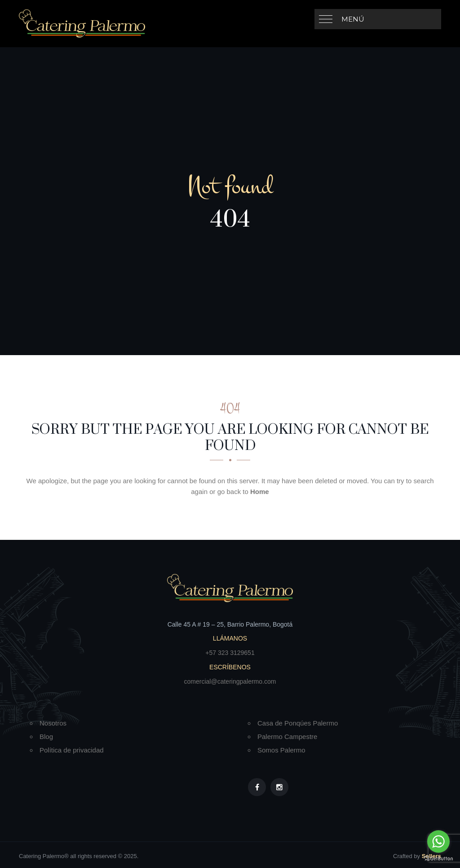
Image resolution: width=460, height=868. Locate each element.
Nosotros (53, 723)
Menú (353, 19)
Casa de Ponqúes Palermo (298, 723)
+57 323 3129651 (230, 653)
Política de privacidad (72, 750)
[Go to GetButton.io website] (438, 859)
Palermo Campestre (287, 737)
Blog (46, 737)
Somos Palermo (281, 750)
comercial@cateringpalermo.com (230, 681)
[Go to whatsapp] (438, 841)
